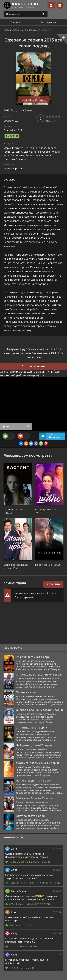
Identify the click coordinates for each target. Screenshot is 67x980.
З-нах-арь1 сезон (18, 925)
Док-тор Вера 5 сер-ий (21, 947)
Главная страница (13, 30)
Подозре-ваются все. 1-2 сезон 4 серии (33, 883)
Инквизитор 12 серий (20, 968)
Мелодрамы (32, 30)
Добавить (53, 584)
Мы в (55, 436)
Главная (15, 22)
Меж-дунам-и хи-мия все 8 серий (28, 904)
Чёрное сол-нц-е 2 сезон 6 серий (28, 862)
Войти (51, 5)
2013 (6, 110)
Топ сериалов (49, 22)
